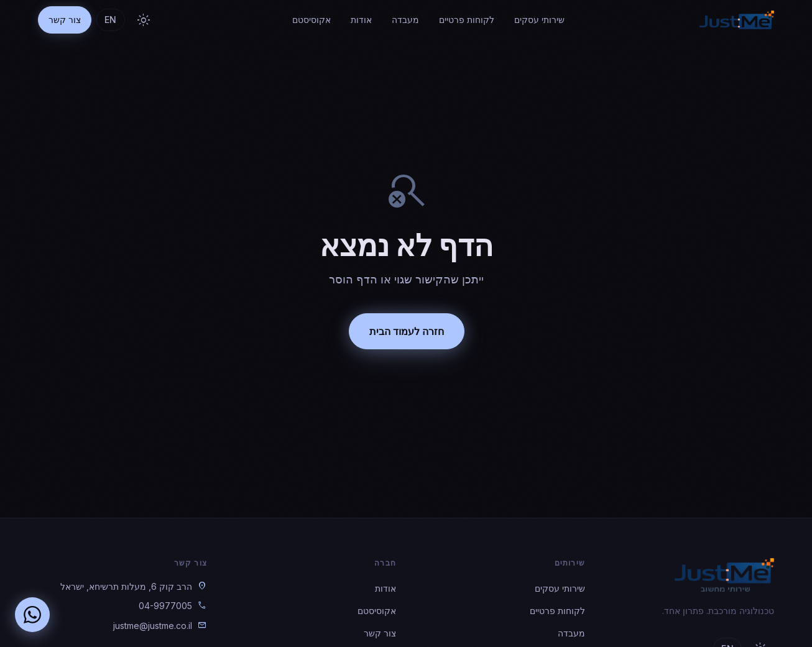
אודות (361, 20)
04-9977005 (165, 606)
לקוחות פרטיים (467, 20)
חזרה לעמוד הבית (406, 331)
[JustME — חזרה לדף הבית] (737, 20)
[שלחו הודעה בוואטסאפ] (32, 615)
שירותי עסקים (539, 20)
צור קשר (65, 20)
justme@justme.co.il (153, 626)
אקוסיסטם (311, 20)
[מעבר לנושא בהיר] (144, 20)
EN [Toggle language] (111, 20)
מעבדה (405, 20)
